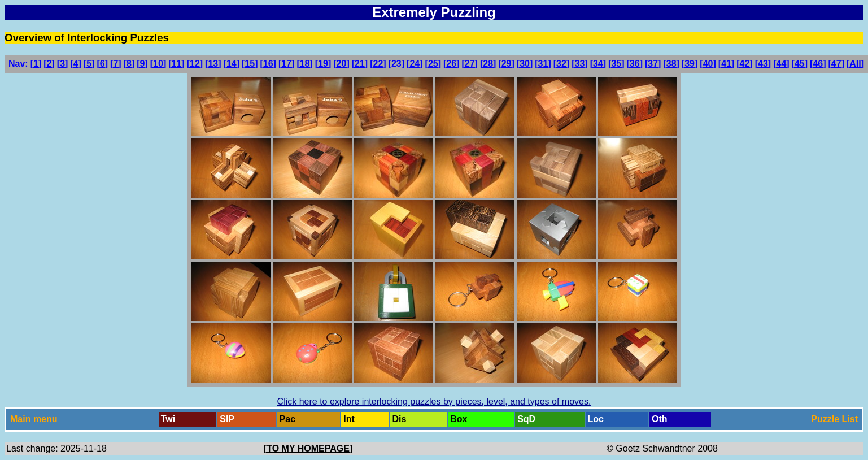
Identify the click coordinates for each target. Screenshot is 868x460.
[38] (671, 64)
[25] (433, 64)
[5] (89, 64)
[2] (49, 64)
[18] (304, 64)
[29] (506, 64)
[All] (855, 64)
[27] (469, 64)
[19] (323, 64)
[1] (36, 64)
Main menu (34, 419)
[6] (103, 64)
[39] (690, 64)
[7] (116, 64)
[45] (800, 64)
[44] (781, 64)
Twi (168, 419)
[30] (525, 64)
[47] (836, 64)
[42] (744, 64)
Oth (660, 419)
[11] (176, 64)
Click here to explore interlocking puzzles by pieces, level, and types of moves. (434, 402)
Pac (287, 419)
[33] (579, 64)
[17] (286, 64)
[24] (415, 64)
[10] (158, 64)
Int (349, 419)
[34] (598, 64)
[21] (360, 64)
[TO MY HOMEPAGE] (308, 448)
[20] (341, 64)
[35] (616, 64)
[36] (635, 64)
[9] (142, 64)
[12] (195, 64)
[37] (653, 64)
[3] (63, 64)
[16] (268, 64)
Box (459, 419)
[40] (708, 64)
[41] (726, 64)
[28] (488, 64)
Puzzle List (834, 419)
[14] (232, 64)
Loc (596, 419)
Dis (399, 419)
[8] (129, 64)
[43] (763, 64)
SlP (227, 419)
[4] (76, 64)
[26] (451, 64)
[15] (250, 64)
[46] (818, 64)
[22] (378, 64)
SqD (526, 419)
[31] (543, 64)
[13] (213, 64)
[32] (561, 64)
